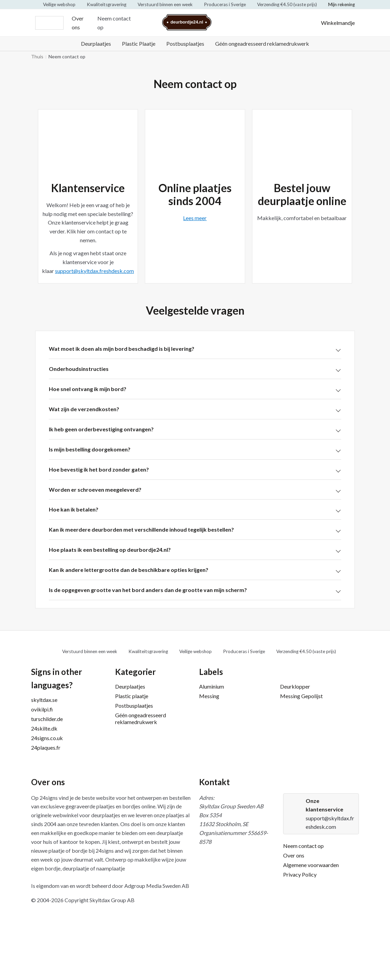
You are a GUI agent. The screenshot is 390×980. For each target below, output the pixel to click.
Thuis (37, 56)
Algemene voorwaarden (311, 865)
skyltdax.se (44, 700)
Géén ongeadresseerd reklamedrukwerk (262, 44)
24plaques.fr (46, 747)
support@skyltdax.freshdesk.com (94, 271)
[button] (195, 349)
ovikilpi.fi (42, 709)
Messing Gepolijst (301, 696)
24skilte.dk (44, 728)
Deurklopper (295, 686)
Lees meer (195, 218)
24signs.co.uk (47, 738)
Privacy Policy (300, 874)
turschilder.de (47, 719)
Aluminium (212, 686)
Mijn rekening (342, 4)
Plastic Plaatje (139, 44)
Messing (209, 696)
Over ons (78, 23)
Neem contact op (114, 23)
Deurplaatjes (96, 44)
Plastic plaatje (132, 696)
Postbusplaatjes (185, 44)
